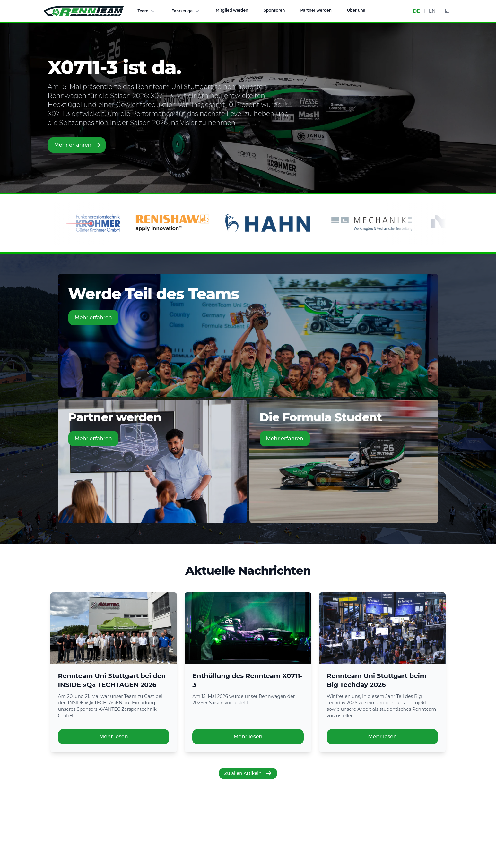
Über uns (356, 10)
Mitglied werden (232, 10)
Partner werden (316, 10)
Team (147, 11)
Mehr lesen (114, 737)
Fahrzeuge (186, 11)
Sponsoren (274, 10)
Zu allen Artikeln (248, 773)
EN (432, 11)
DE (417, 11)
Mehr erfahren (77, 145)
